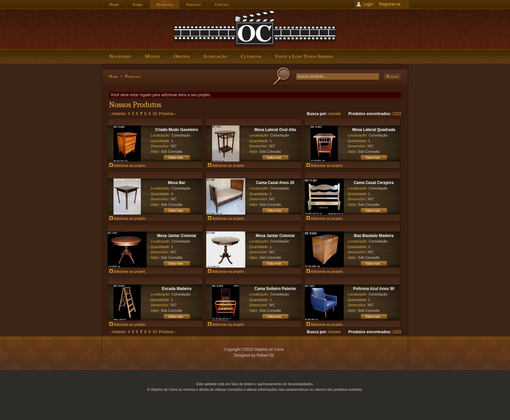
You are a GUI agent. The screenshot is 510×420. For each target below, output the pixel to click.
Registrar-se (390, 4)
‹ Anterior (118, 114)
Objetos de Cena (255, 29)
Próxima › (167, 114)
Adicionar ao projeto (127, 165)
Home (113, 76)
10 (155, 114)
